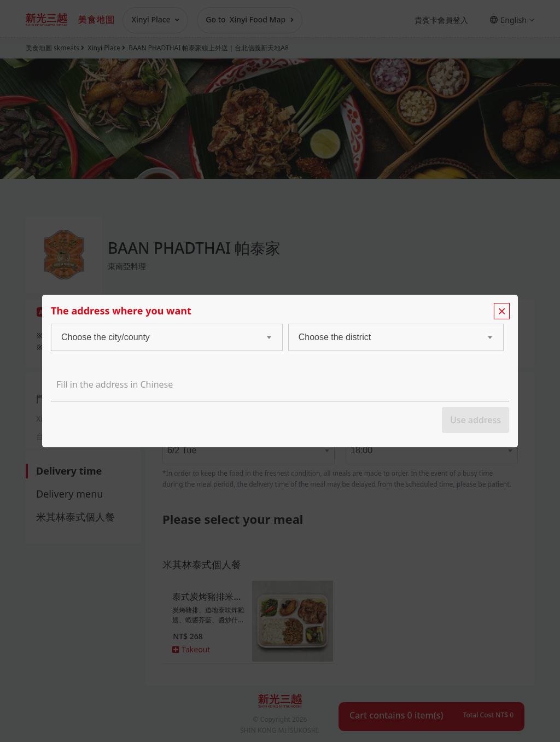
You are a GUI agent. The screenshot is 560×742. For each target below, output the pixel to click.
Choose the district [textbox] (335, 337)
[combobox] (156, 337)
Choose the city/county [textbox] (106, 337)
